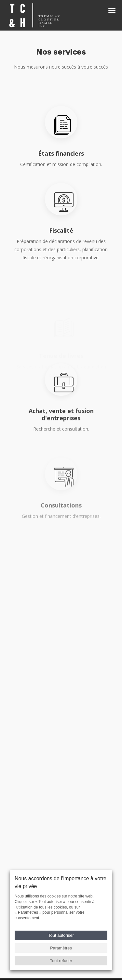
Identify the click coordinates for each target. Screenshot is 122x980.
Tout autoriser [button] (61, 935)
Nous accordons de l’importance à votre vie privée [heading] (61, 882)
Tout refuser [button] (61, 961)
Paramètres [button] (61, 948)
